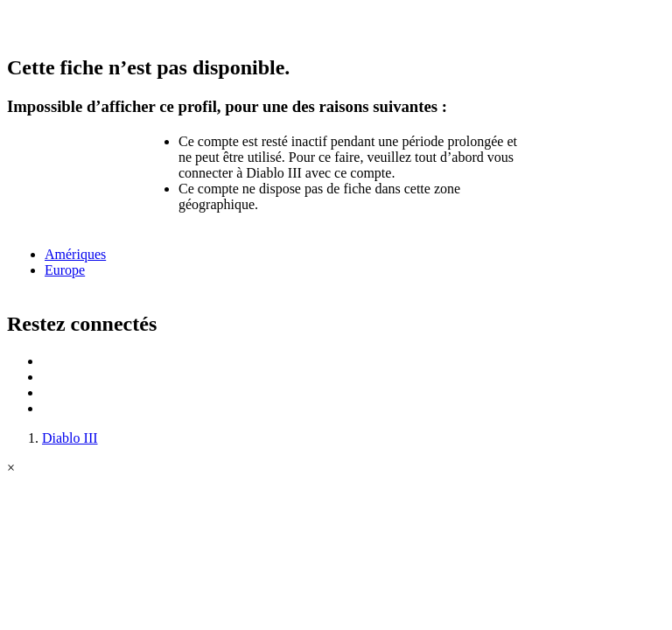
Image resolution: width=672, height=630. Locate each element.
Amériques (75, 254)
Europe (65, 270)
